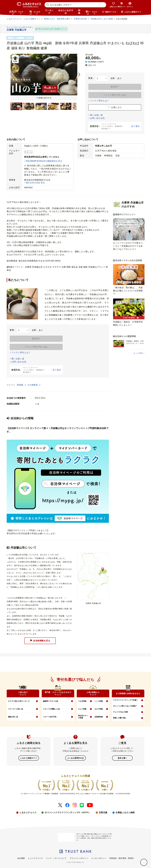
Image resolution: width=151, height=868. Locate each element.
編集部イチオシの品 (51, 701)
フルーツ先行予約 (50, 717)
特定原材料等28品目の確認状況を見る (44, 161)
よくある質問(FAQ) (75, 758)
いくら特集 (99, 701)
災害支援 (103, 812)
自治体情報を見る (40, 641)
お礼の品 (17, 12)
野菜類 (20, 385)
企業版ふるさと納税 (125, 812)
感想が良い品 (13, 717)
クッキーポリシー (99, 858)
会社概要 (21, 858)
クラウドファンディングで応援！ (126, 700)
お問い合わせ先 (97, 118)
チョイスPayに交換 (120, 712)
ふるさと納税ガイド (29, 758)
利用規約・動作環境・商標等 (122, 858)
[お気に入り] (144, 862)
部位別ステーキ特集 (83, 717)
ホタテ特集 (99, 709)
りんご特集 (82, 709)
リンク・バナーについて (56, 858)
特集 (79, 12)
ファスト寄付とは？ (100, 101)
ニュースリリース (35, 858)
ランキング (49, 12)
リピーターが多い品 (15, 709)
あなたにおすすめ (66, 12)
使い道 (92, 12)
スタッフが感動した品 (51, 709)
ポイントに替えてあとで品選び (125, 706)
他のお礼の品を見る (35, 183)
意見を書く (122, 758)
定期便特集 (99, 717)
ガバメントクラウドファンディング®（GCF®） (68, 812)
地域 (35, 12)
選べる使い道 (96, 115)
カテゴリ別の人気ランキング (19, 701)
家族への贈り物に (120, 718)
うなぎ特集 (82, 701)
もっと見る (138, 353)
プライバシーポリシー (79, 858)
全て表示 (135, 126)
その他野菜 (33, 385)
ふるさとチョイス (28, 812)
